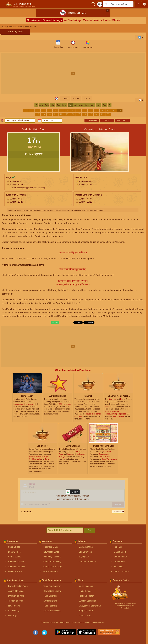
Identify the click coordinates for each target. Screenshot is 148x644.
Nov (99, 105)
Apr (58, 105)
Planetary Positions (52, 557)
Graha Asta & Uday (52, 562)
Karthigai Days (50, 601)
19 (44, 114)
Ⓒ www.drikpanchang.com (126, 606)
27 (91, 114)
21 (55, 114)
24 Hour (76, 98)
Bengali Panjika (86, 611)
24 (73, 114)
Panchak (118, 547)
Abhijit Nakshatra (122, 572)
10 (79, 110)
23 (67, 114)
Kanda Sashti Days (52, 611)
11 (85, 110)
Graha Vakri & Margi (53, 567)
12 (91, 110)
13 (96, 110)
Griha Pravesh (85, 552)
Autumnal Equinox (17, 567)
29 (102, 114)
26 (85, 114)
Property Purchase (87, 562)
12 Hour (65, 98)
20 (49, 114)
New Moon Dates (51, 552)
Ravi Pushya (14, 606)
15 (108, 110)
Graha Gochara (51, 572)
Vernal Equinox (15, 557)
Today (107, 120)
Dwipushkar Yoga (16, 596)
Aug (81, 105)
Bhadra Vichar (120, 557)
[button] (118, 4)
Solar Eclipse (14, 547)
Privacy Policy (126, 608)
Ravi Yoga (13, 616)
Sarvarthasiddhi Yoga (18, 586)
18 (38, 114)
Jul (76, 105)
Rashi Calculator (86, 596)
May (64, 105)
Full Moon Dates (51, 547)
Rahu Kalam (119, 562)
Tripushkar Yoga (16, 601)
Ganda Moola (120, 552)
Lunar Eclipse (14, 552)
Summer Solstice (16, 562)
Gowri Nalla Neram (52, 591)
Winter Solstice (15, 572)
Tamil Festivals (50, 606)
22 (61, 114)
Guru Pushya (14, 611)
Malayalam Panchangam (90, 606)
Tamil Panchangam (52, 586)
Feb (47, 105)
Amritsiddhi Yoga (16, 591)
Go (89, 530)
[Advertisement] (74, 73)
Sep (87, 105)
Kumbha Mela (85, 616)
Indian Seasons (86, 586)
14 (102, 110)
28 (96, 114)
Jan (41, 105)
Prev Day (92, 120)
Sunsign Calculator (87, 601)
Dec (105, 105)
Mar (53, 105)
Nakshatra (119, 567)
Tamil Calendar (50, 596)
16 (114, 110)
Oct (93, 105)
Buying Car (84, 557)
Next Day (122, 120)
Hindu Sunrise (85, 591)
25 (79, 114)
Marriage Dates (86, 547)
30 (108, 114)
